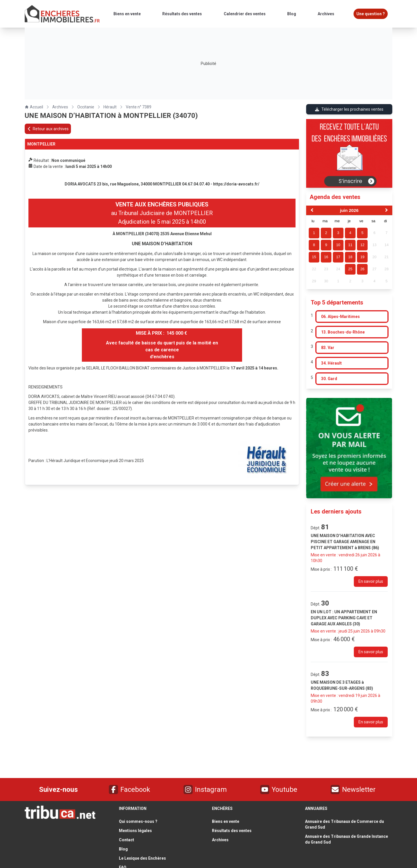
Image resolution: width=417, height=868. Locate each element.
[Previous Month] (311, 211)
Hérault (110, 107)
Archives (60, 107)
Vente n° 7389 (139, 107)
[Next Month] (387, 211)
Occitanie (86, 107)
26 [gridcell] (362, 269)
